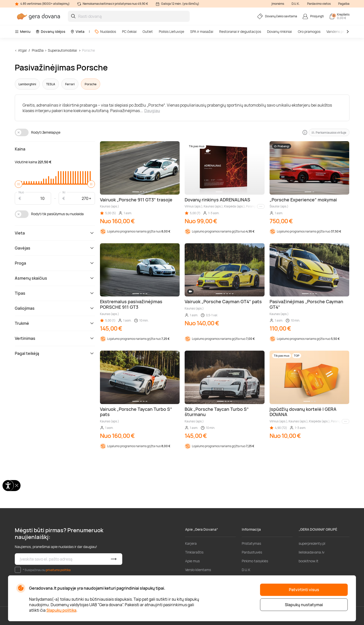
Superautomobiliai (62, 50)
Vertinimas (55, 338)
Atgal (22, 50)
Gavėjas (55, 248)
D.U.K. (296, 4)
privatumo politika (58, 570)
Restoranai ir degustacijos (240, 31)
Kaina (20, 149)
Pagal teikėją (55, 353)
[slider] (19, 184)
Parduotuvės (252, 552)
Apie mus (192, 561)
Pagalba (344, 4)
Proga (55, 263)
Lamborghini (27, 84)
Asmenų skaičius (55, 278)
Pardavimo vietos (319, 4)
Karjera (191, 543)
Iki (64, 192)
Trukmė (55, 323)
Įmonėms (278, 4)
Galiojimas (55, 308)
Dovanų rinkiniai (279, 31)
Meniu (23, 31)
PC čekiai (129, 31)
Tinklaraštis (194, 552)
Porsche (88, 50)
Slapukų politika (61, 610)
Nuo (21, 192)
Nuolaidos (105, 31)
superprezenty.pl (312, 543)
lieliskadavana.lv (312, 552)
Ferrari (70, 84)
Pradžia (38, 50)
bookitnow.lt (309, 561)
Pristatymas (251, 543)
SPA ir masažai (202, 31)
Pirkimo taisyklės (255, 561)
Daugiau (152, 111)
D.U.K (246, 570)
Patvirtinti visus (304, 590)
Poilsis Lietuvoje (171, 31)
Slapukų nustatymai (304, 605)
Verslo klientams (198, 570)
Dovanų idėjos (50, 31)
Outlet (148, 31)
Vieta (77, 31)
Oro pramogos (309, 31)
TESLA (51, 84)
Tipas (55, 293)
